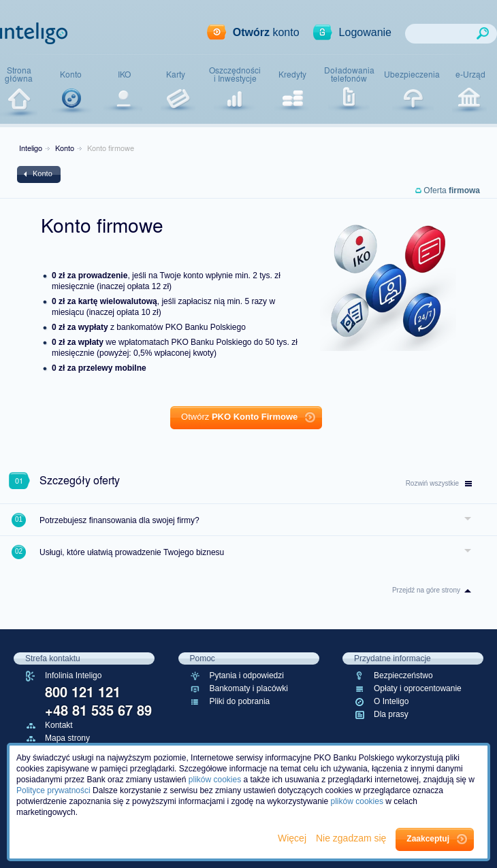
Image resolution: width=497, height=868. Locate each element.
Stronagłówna (19, 74)
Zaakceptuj (428, 839)
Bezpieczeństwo (403, 675)
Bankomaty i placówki (249, 688)
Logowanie (365, 32)
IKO (124, 74)
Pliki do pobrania (240, 701)
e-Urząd (470, 74)
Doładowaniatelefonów (349, 74)
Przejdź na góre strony (426, 590)
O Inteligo (391, 701)
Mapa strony (67, 738)
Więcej (293, 838)
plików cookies (215, 780)
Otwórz (239, 417)
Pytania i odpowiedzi (247, 675)
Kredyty (292, 74)
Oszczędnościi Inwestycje (235, 74)
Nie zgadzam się (352, 838)
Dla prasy (391, 714)
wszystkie (439, 483)
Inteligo (31, 148)
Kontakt (59, 725)
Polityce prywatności (53, 790)
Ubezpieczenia (412, 74)
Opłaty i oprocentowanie (418, 688)
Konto (71, 74)
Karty (176, 74)
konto (266, 32)
